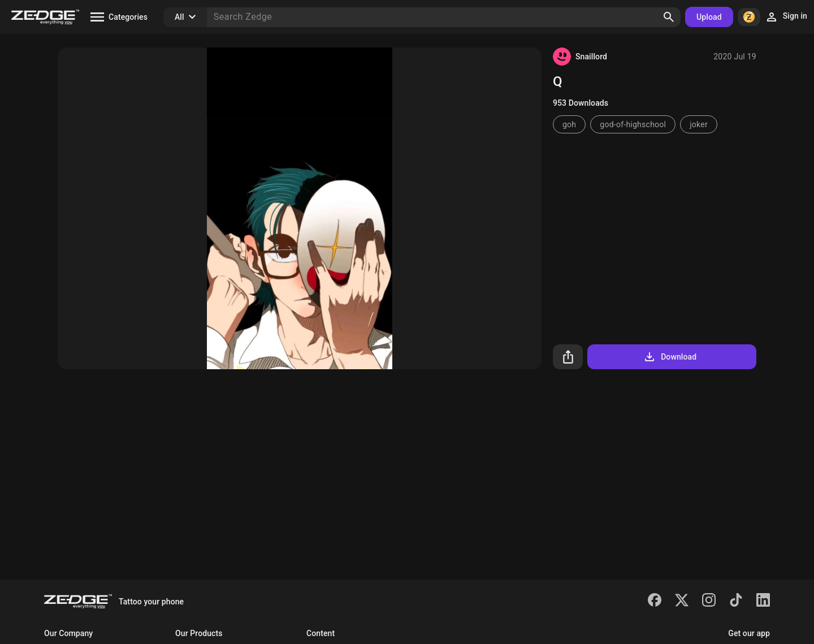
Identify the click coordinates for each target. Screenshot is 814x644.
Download (670, 357)
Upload (709, 17)
